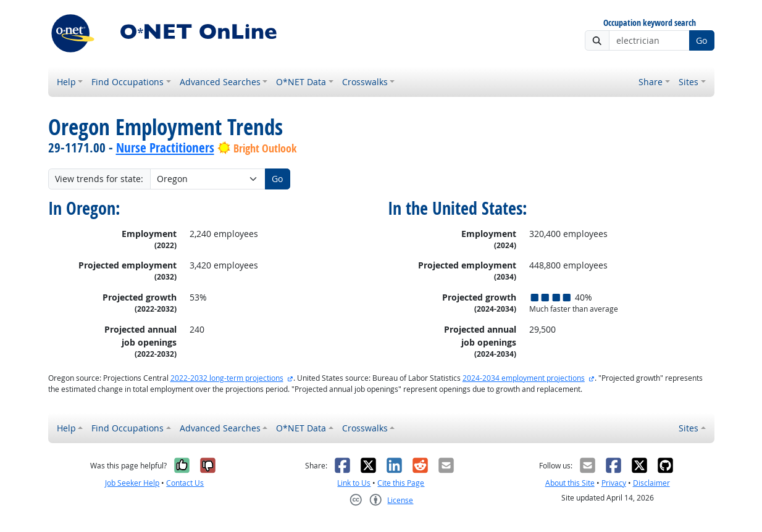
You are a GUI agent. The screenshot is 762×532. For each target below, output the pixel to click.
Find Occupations (128, 82)
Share (651, 82)
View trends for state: (99, 179)
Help (66, 82)
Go (701, 40)
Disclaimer (651, 483)
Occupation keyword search (650, 23)
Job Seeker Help (132, 483)
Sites (689, 82)
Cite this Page (401, 483)
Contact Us (185, 483)
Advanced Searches (220, 82)
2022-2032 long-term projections (227, 378)
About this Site (570, 483)
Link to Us (354, 483)
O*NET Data (301, 82)
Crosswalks (365, 82)
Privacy (614, 483)
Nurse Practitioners (165, 148)
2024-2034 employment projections (524, 378)
